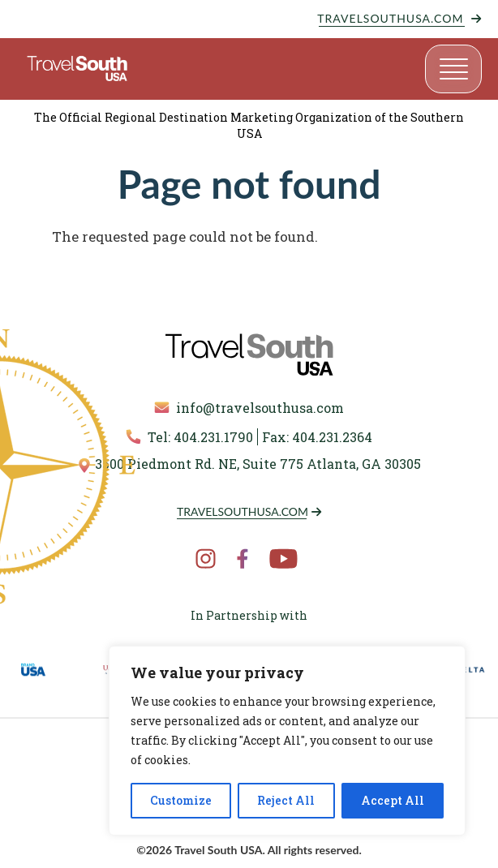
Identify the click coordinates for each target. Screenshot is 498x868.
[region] (287, 741)
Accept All (393, 800)
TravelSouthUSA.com (391, 18)
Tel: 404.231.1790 (189, 437)
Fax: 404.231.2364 (317, 437)
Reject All (286, 800)
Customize (181, 800)
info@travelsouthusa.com (249, 408)
